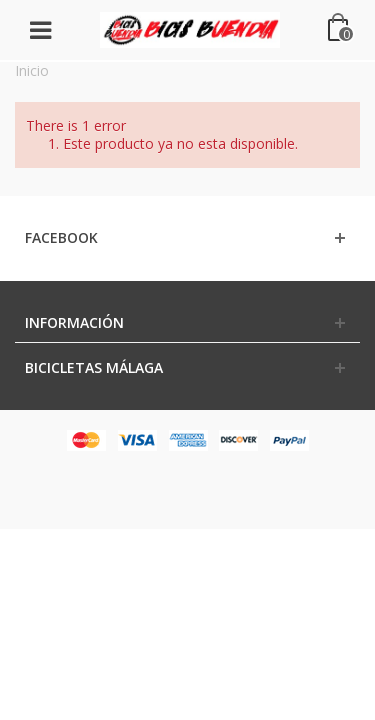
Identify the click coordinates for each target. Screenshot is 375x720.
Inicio (32, 70)
